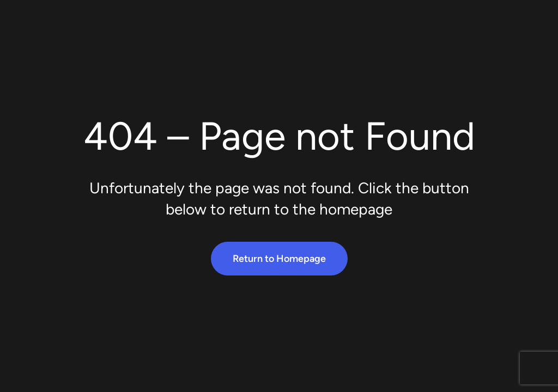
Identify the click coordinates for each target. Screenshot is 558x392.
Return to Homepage (279, 259)
